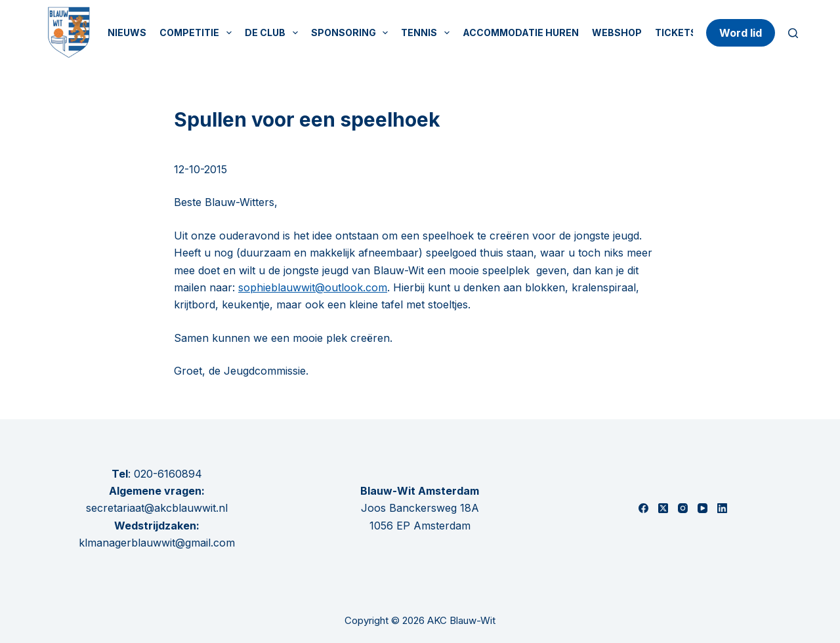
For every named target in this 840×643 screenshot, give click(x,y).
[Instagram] (683, 508)
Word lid (741, 33)
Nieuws (127, 32)
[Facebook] (643, 508)
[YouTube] (703, 508)
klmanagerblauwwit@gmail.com (157, 543)
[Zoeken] (793, 33)
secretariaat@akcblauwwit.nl (157, 508)
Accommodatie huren (521, 32)
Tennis (428, 33)
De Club (274, 33)
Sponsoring (352, 33)
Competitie (198, 33)
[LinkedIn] (722, 508)
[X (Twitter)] (663, 508)
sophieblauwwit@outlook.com (313, 287)
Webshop (617, 32)
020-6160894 (168, 474)
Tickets (676, 32)
